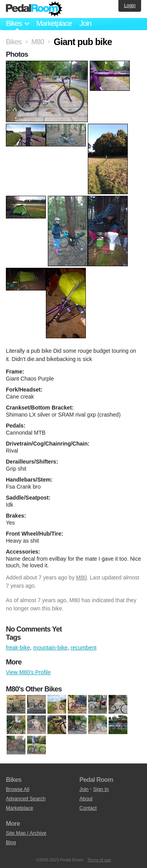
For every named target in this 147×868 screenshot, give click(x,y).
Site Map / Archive (26, 833)
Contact (88, 808)
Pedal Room (34, 9)
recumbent (83, 648)
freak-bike (18, 648)
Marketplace (54, 23)
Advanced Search (26, 799)
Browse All (18, 789)
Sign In (101, 789)
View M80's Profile (28, 672)
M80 (81, 577)
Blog (11, 842)
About (86, 799)
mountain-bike (50, 648)
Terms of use (99, 860)
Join (85, 23)
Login (130, 5)
